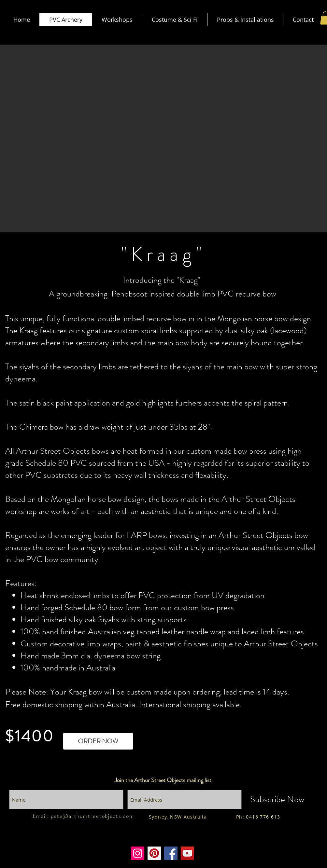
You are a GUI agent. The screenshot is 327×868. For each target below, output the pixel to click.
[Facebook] (171, 853)
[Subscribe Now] (277, 799)
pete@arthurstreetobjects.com (92, 816)
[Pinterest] (154, 853)
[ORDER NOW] (98, 741)
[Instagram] (138, 853)
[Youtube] (187, 853)
